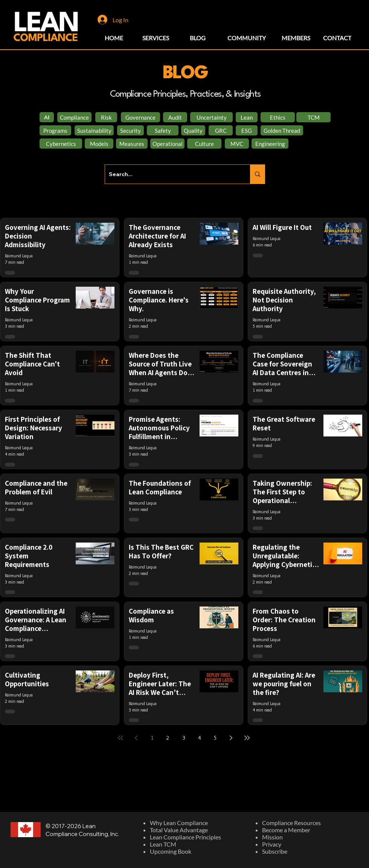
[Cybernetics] (61, 144)
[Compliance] (74, 117)
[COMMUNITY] (247, 38)
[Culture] (204, 144)
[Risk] (106, 117)
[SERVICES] (156, 38)
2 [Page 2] (168, 738)
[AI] (47, 117)
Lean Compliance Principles (185, 837)
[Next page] (231, 738)
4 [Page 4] (200, 738)
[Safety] (163, 130)
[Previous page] (136, 738)
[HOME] (114, 38)
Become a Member (286, 830)
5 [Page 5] (215, 738)
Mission (272, 837)
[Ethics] (278, 117)
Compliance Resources (291, 823)
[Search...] (172, 174)
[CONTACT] (337, 38)
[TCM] (313, 117)
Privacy (272, 844)
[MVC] (237, 144)
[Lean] (247, 117)
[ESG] (247, 130)
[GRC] (221, 130)
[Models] (99, 144)
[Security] (130, 130)
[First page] (120, 738)
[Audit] (175, 117)
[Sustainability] (94, 130)
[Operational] (167, 144)
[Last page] (247, 738)
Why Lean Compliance (179, 823)
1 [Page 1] (152, 738)
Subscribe (275, 851)
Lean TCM (163, 844)
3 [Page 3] (184, 738)
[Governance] (140, 117)
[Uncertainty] (211, 117)
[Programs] (55, 130)
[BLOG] (197, 38)
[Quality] (193, 130)
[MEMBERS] (296, 38)
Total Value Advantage (179, 830)
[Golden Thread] (282, 130)
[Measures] (132, 144)
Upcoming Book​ (171, 851)
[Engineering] (270, 144)
